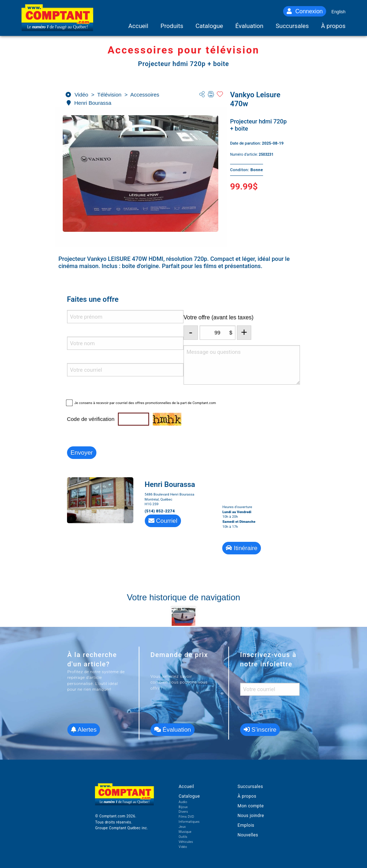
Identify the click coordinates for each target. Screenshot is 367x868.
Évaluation (173, 730)
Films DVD (186, 817)
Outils (183, 837)
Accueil (186, 787)
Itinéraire (242, 548)
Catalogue (189, 796)
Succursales (250, 787)
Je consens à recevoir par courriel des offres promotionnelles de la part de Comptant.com (145, 403)
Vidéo (183, 847)
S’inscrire (260, 730)
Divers (183, 812)
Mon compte (251, 806)
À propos (247, 796)
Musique (185, 832)
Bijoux (183, 807)
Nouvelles (248, 835)
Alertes (84, 730)
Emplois (246, 825)
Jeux (182, 827)
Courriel (163, 521)
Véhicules (186, 842)
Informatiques (189, 822)
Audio (183, 802)
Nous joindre (251, 816)
